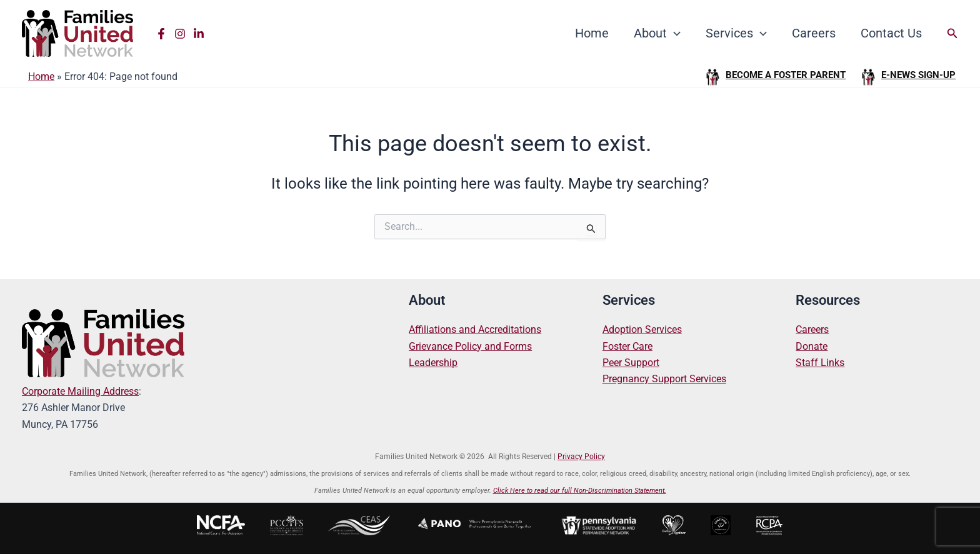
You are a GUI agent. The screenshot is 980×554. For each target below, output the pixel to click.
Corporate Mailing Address (80, 391)
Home (592, 33)
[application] (674, 33)
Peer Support (631, 363)
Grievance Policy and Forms (470, 346)
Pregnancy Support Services (664, 379)
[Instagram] (180, 34)
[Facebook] (161, 34)
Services (736, 33)
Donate (812, 346)
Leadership (433, 363)
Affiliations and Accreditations (475, 329)
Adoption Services (642, 329)
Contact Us (891, 33)
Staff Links (820, 363)
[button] (952, 33)
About (657, 33)
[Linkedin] (199, 34)
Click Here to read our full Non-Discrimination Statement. (580, 491)
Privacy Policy (581, 457)
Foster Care (627, 346)
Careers (814, 33)
